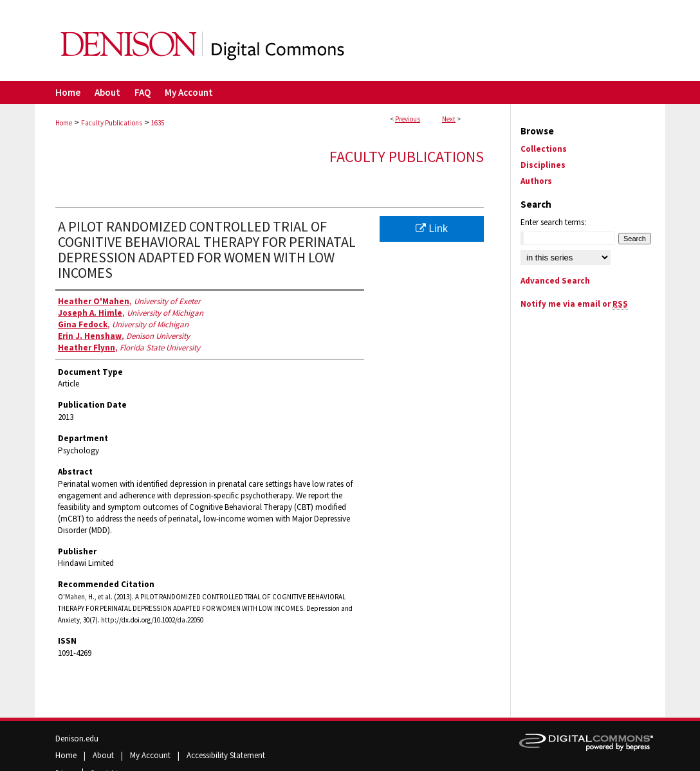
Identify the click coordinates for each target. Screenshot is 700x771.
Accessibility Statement (226, 755)
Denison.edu (77, 739)
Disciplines (543, 165)
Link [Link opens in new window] (432, 229)
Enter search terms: (553, 222)
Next (449, 119)
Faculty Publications (112, 123)
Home (64, 123)
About (104, 755)
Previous (408, 119)
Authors (536, 181)
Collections (544, 149)
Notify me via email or (574, 304)
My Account (151, 755)
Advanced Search (555, 281)
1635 (158, 123)
